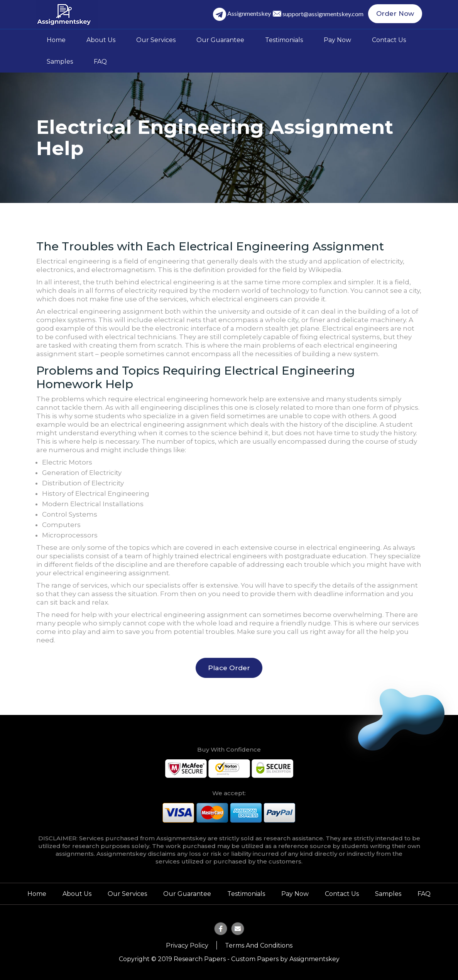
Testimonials (284, 40)
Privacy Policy (187, 945)
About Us (101, 40)
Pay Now (337, 40)
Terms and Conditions (259, 945)
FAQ (100, 62)
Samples (60, 62)
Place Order (229, 668)
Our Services (156, 40)
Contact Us (389, 40)
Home (56, 40)
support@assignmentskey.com (326, 14)
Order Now (397, 14)
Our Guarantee (220, 40)
